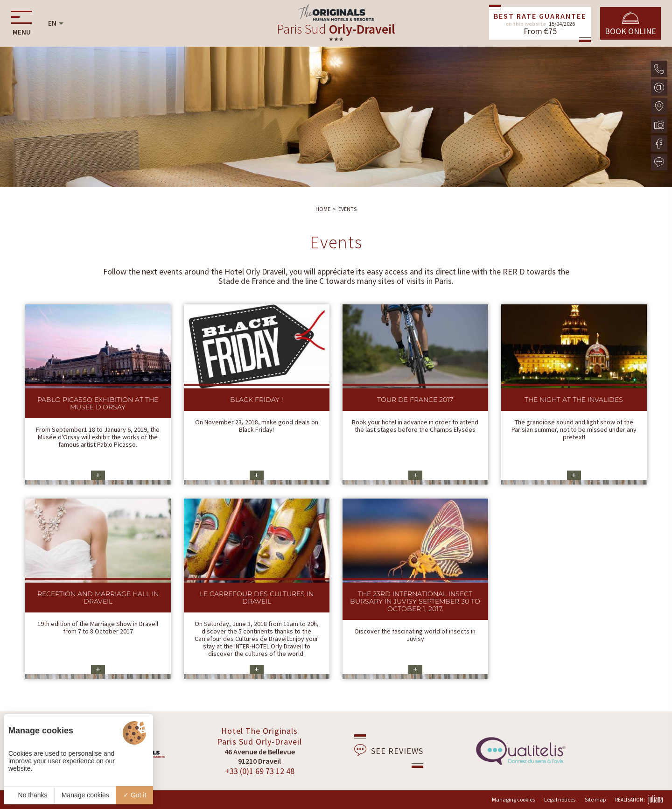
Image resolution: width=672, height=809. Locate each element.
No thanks (29, 795)
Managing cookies (513, 799)
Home (323, 209)
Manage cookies (85, 795)
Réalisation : (639, 800)
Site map (595, 799)
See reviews (389, 750)
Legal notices (560, 799)
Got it (135, 795)
